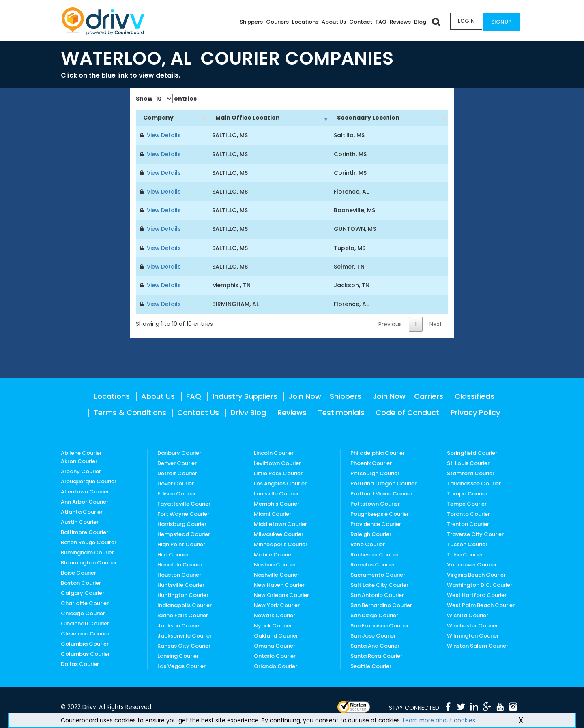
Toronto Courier (468, 513)
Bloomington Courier (89, 562)
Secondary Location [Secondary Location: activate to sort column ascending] (368, 118)
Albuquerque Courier (89, 481)
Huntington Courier (183, 594)
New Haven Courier (279, 584)
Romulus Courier (373, 564)
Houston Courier (179, 574)
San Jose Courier (373, 635)
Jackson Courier (179, 625)
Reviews (398, 22)
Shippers (249, 22)
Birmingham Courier (87, 552)
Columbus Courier (85, 653)
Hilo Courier (173, 554)
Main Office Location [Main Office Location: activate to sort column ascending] (248, 118)
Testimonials (341, 412)
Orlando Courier (276, 665)
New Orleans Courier (281, 594)
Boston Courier (81, 582)
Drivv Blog (248, 412)
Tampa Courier (467, 493)
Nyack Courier (273, 625)
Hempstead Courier (184, 533)
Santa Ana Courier (375, 645)
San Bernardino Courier (381, 604)
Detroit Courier (177, 473)
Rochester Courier (375, 554)
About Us (331, 22)
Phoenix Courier (371, 462)
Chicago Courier (83, 613)
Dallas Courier (80, 663)
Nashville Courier (277, 574)
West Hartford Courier (477, 594)
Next (436, 323)
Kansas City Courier (184, 645)
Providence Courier (376, 523)
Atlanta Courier (82, 511)
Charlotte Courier (85, 602)
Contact (358, 22)
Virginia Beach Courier (476, 574)
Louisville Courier (276, 493)
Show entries (166, 99)
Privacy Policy (475, 412)
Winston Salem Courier (478, 645)
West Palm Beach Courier (481, 604)
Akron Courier (79, 460)
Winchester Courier (472, 625)
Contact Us (198, 412)
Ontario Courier (275, 655)
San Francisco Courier (380, 625)
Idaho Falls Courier (183, 615)
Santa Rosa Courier (376, 655)
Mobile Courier (274, 554)
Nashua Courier (275, 564)
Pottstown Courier (375, 503)
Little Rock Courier (278, 473)
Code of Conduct (407, 412)
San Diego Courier (374, 615)
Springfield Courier (472, 452)
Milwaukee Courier (279, 533)
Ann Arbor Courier (85, 501)
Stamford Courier (471, 473)
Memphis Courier (277, 503)
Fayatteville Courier (184, 503)
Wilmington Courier (473, 635)
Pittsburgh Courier (375, 473)
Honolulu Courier (180, 564)
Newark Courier (275, 615)
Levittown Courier (277, 462)
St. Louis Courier (468, 462)
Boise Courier (78, 572)
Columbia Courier (85, 643)
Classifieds (474, 395)
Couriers (275, 22)
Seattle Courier (371, 665)
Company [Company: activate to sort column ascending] (158, 118)
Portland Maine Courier (381, 493)
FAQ (379, 22)
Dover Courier (176, 483)
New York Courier (277, 604)
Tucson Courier (467, 544)
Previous (390, 323)
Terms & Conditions (130, 412)
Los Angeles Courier (280, 483)
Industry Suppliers (245, 395)
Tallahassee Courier (474, 483)
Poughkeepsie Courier (380, 513)
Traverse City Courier (475, 533)
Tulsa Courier (465, 554)
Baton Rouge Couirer (89, 542)
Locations (303, 22)
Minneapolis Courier (281, 544)
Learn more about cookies (440, 720)
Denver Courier (177, 462)
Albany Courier (81, 471)
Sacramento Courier (378, 574)
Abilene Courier (81, 452)
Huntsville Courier (181, 584)
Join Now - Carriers (408, 395)
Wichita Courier (468, 615)
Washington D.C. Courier (480, 584)
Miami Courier (273, 513)
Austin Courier (80, 521)
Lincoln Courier (274, 452)
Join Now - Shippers (325, 395)
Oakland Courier (276, 635)
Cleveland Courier (85, 633)
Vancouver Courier (472, 564)
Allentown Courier (85, 491)
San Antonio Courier (377, 594)
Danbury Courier (179, 452)
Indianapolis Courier (185, 604)
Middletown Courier (280, 523)
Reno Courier (368, 544)
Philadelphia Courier (378, 452)
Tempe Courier (467, 503)
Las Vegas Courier (181, 665)
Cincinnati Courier (85, 623)
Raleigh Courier (371, 533)
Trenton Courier (468, 523)
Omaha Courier (275, 645)
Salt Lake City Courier (379, 584)
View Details (163, 135)
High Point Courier (181, 544)
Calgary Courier (83, 592)
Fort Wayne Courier (183, 513)
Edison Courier (177, 493)
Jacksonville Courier (185, 635)
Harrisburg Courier (182, 523)
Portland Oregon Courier (383, 483)
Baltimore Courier (85, 531)
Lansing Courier (178, 655)
